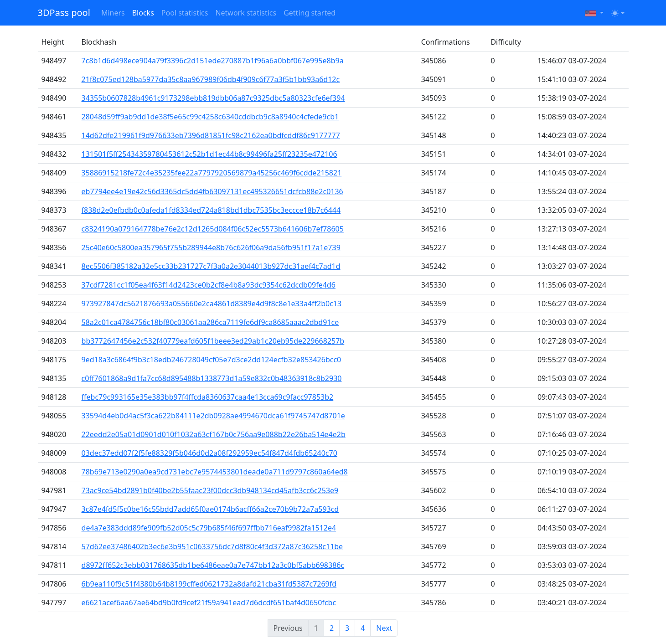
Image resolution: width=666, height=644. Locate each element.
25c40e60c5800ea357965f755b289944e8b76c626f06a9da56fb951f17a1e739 (211, 247)
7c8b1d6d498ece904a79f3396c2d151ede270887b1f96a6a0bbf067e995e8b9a (213, 61)
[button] (594, 13)
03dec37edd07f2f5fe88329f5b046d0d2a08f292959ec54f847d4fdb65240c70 (209, 453)
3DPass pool (64, 13)
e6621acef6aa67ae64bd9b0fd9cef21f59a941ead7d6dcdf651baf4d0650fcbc (209, 603)
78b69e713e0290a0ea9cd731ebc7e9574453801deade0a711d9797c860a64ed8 (215, 472)
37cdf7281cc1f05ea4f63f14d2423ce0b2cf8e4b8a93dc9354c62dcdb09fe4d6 (209, 285)
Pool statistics (185, 13)
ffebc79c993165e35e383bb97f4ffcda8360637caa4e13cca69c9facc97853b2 (208, 397)
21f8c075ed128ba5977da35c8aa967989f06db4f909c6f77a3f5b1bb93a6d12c (211, 79)
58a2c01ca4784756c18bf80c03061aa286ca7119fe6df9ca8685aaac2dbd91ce (210, 322)
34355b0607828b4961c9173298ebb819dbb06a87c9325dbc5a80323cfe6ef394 (213, 98)
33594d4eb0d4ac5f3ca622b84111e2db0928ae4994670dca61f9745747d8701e (213, 416)
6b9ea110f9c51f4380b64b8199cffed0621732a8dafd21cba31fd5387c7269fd (209, 584)
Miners (113, 13)
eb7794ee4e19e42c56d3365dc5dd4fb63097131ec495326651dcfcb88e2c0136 (212, 191)
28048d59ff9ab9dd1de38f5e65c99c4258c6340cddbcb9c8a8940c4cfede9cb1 (210, 117)
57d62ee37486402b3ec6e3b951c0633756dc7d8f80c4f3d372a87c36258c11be (212, 546)
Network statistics (246, 13)
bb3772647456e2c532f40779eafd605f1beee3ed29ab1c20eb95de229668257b (213, 341)
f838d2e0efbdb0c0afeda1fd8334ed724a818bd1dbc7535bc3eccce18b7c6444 (211, 210)
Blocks (143, 13)
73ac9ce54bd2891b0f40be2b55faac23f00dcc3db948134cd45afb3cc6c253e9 (210, 490)
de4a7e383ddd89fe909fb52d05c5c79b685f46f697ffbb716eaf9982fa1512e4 (209, 528)
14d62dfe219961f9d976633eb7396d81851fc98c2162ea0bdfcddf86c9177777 (211, 135)
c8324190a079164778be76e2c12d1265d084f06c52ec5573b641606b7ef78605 (213, 229)
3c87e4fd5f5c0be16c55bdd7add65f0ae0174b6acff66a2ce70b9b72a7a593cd (210, 509)
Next (384, 628)
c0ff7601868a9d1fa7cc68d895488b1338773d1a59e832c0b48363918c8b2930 (212, 378)
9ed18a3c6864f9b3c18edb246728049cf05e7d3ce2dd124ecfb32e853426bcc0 (212, 360)
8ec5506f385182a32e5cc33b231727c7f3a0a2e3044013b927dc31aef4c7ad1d (211, 266)
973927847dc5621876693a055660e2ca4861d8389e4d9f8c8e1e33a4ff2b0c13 (212, 304)
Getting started (310, 13)
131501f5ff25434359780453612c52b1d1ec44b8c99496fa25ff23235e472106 (209, 154)
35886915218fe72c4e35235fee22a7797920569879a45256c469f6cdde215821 (212, 173)
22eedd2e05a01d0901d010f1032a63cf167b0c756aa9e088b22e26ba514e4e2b (214, 434)
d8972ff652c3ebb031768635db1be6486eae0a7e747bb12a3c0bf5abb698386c (213, 565)
